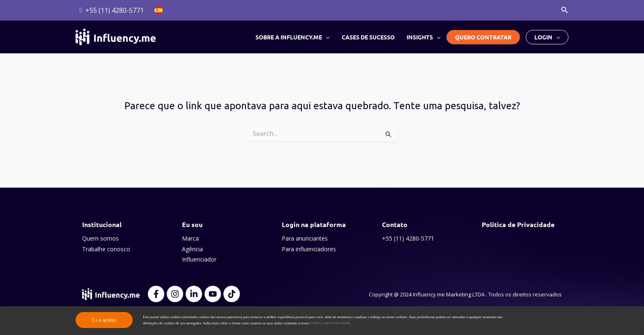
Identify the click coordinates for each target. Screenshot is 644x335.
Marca (190, 238)
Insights (423, 37)
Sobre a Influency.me (294, 37)
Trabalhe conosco (106, 249)
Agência (192, 249)
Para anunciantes (305, 238)
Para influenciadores (309, 249)
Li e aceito (104, 320)
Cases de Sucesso (369, 37)
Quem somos (100, 238)
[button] (565, 10)
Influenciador (199, 259)
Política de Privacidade (330, 323)
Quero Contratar (483, 37)
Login (547, 37)
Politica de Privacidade (518, 224)
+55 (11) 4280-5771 (408, 238)
